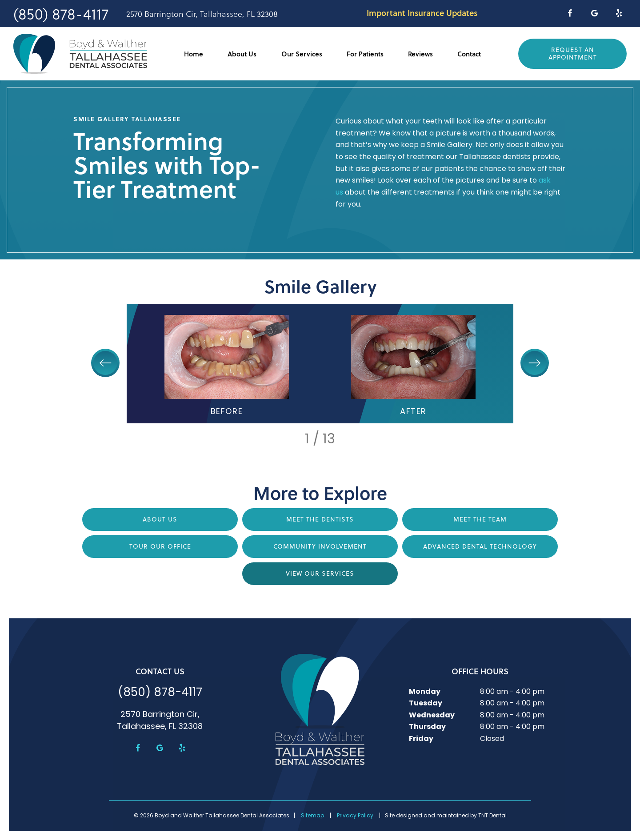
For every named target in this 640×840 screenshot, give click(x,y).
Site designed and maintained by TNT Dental (446, 816)
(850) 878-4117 (61, 14)
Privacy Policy (355, 816)
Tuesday (426, 704)
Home (194, 54)
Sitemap (312, 816)
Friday (421, 739)
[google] (594, 13)
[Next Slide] (535, 363)
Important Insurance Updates (422, 13)
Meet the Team (480, 519)
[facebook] (570, 13)
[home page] (80, 54)
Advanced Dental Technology (480, 546)
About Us (242, 54)
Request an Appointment (573, 53)
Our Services (302, 54)
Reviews (420, 54)
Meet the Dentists (320, 519)
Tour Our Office (160, 546)
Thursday (427, 727)
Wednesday (432, 716)
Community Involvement (320, 546)
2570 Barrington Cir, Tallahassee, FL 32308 (202, 14)
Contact (469, 54)
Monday (425, 692)
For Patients (365, 54)
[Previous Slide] (105, 363)
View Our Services (320, 573)
